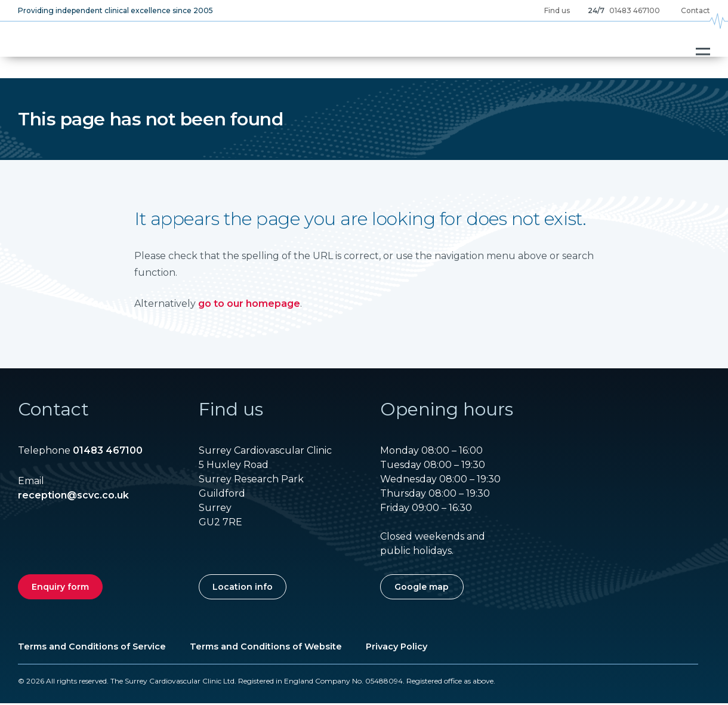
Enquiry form (60, 589)
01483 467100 (635, 10)
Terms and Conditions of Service (92, 648)
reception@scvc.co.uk (73, 497)
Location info (243, 589)
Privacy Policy (397, 648)
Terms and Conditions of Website (266, 648)
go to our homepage (249, 305)
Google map (422, 589)
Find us (557, 10)
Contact (695, 10)
